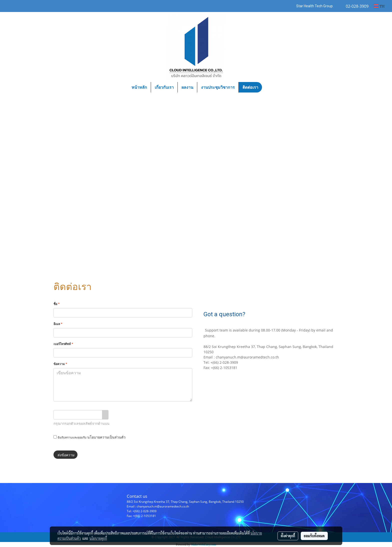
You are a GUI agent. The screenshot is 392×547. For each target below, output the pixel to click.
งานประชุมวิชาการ (218, 87)
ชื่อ (56, 304)
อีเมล (58, 324)
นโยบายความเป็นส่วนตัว (106, 437)
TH (379, 6)
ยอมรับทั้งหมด (314, 536)
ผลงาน (187, 87)
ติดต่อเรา (250, 87)
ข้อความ (60, 364)
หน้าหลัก (139, 87)
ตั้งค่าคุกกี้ (288, 536)
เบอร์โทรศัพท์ (63, 344)
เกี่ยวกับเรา (164, 87)
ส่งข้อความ (65, 455)
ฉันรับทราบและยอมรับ (89, 437)
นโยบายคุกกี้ (98, 538)
